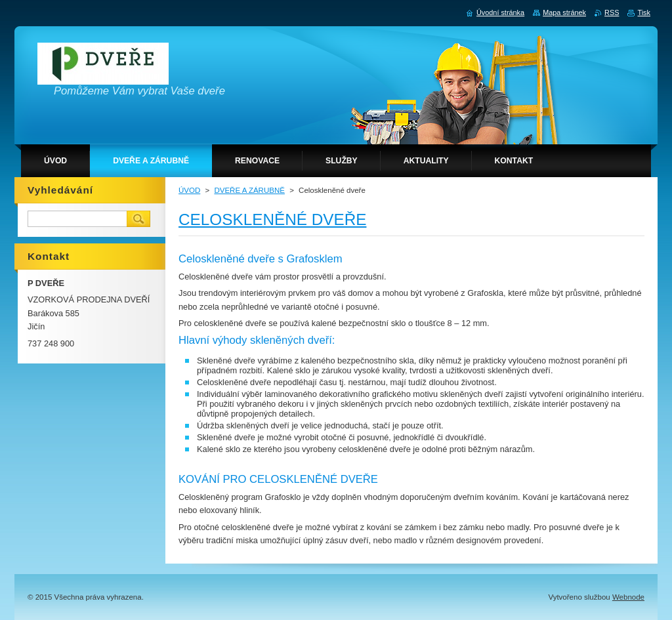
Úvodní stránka (500, 12)
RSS (612, 12)
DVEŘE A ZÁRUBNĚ (249, 190)
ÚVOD (189, 190)
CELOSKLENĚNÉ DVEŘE (272, 219)
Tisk (644, 12)
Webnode (628, 597)
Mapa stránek (564, 12)
